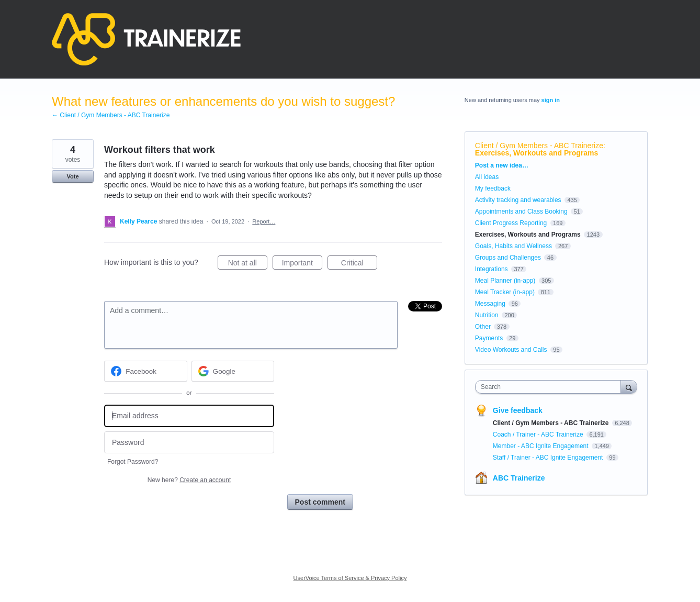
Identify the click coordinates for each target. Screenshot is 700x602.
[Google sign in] (233, 371)
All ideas (487, 177)
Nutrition (487, 315)
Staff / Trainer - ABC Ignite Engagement (549, 458)
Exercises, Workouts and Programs (537, 153)
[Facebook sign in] (146, 371)
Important (302, 264)
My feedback (493, 188)
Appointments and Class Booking (521, 211)
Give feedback (518, 410)
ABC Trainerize (519, 478)
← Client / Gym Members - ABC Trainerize (111, 115)
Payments (489, 338)
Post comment (320, 502)
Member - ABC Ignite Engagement (541, 446)
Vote (72, 176)
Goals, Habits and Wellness (513, 246)
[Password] (189, 443)
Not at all (248, 264)
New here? (189, 480)
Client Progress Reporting (511, 223)
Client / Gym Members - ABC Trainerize (539, 146)
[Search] (629, 387)
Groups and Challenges (508, 258)
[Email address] (189, 416)
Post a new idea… (502, 165)
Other (483, 327)
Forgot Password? (133, 462)
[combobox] (551, 387)
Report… (264, 221)
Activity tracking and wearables (518, 200)
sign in (551, 100)
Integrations (492, 269)
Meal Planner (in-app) (505, 281)
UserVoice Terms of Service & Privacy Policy (350, 578)
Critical (359, 264)
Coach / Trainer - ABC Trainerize (539, 434)
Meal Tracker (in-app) (505, 292)
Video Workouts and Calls (511, 350)
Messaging (490, 304)
